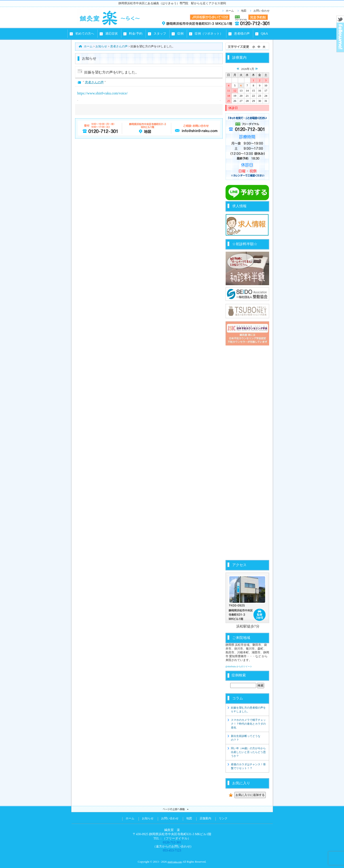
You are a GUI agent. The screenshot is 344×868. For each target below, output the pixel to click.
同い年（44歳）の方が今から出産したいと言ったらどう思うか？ (248, 752)
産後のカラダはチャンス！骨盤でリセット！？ (248, 766)
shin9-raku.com (175, 862)
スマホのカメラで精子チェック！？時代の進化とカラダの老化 (248, 724)
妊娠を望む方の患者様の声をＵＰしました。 (248, 710)
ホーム (230, 11)
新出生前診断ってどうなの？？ (246, 738)
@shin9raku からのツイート (239, 666)
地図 (244, 11)
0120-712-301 (172, 842)
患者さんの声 (94, 82)
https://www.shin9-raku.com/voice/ (103, 93)
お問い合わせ (262, 11)
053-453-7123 (172, 850)
